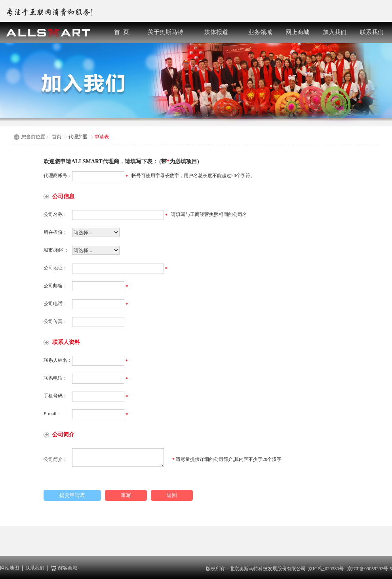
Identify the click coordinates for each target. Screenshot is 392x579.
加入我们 (335, 32)
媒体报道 (216, 32)
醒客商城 (67, 568)
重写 (126, 495)
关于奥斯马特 (166, 32)
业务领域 (260, 32)
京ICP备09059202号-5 (370, 569)
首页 (57, 137)
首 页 (122, 32)
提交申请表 (72, 495)
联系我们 (372, 32)
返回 (172, 495)
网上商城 (297, 32)
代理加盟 (78, 137)
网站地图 (10, 568)
